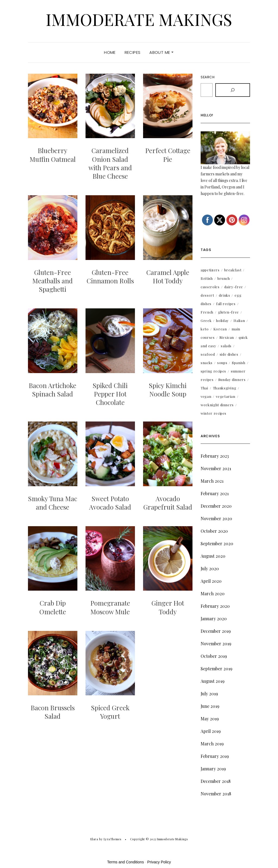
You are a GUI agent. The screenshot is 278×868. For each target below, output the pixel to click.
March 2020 (213, 593)
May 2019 (210, 719)
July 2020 (210, 568)
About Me (161, 52)
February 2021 (215, 493)
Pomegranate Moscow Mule (110, 607)
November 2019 (216, 644)
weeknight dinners (217, 405)
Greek (206, 320)
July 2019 (209, 694)
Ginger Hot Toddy (168, 607)
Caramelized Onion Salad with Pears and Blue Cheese (110, 163)
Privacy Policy (159, 862)
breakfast (233, 270)
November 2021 (216, 468)
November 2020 (216, 518)
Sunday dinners (232, 379)
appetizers (210, 270)
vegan (206, 396)
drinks (225, 295)
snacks (207, 363)
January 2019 (213, 769)
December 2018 (216, 781)
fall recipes (226, 304)
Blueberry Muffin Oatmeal (53, 155)
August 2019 (213, 681)
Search (208, 77)
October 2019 (214, 656)
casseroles (210, 287)
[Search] (233, 90)
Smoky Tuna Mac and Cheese (53, 503)
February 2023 (215, 456)
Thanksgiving (225, 388)
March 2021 (212, 481)
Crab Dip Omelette (53, 607)
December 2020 (216, 506)
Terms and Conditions (126, 862)
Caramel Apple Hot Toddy (168, 276)
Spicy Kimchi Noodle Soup (168, 390)
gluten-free (228, 312)
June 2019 (210, 706)
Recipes (133, 52)
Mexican (227, 337)
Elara (94, 839)
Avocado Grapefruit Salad (168, 503)
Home (110, 52)
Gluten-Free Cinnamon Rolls (110, 276)
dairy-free (234, 287)
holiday (222, 320)
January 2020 (214, 619)
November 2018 (216, 794)
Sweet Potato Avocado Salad (110, 503)
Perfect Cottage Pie (168, 155)
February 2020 (215, 606)
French (207, 312)
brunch (224, 278)
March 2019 (212, 744)
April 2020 (211, 581)
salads (226, 346)
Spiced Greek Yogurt (110, 712)
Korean (220, 329)
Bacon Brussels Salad (53, 712)
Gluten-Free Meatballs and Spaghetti (53, 281)
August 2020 (213, 556)
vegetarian (226, 396)
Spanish (239, 363)
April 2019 (211, 731)
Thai (204, 388)
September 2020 (217, 543)
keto (205, 329)
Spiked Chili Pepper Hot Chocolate (110, 394)
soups (222, 363)
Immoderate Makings (139, 19)
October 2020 (214, 531)
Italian (239, 320)
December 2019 (216, 631)
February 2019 (215, 756)
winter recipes (214, 413)
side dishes (229, 354)
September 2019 (217, 669)
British (207, 278)
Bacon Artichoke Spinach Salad (53, 390)
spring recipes (213, 371)
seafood (208, 354)
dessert (207, 295)
